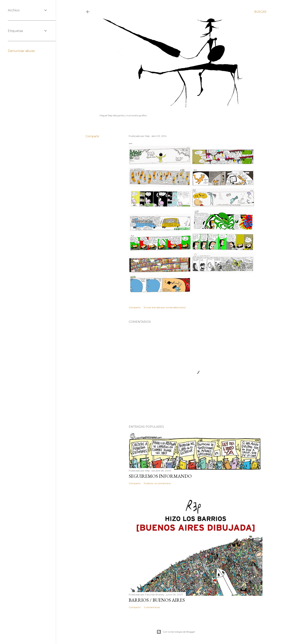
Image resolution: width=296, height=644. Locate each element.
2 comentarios (152, 607)
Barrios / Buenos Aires (157, 600)
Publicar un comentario (157, 483)
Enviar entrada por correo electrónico (165, 307)
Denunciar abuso (21, 51)
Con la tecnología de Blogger (176, 632)
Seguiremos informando (160, 476)
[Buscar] (260, 12)
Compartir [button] (92, 136)
